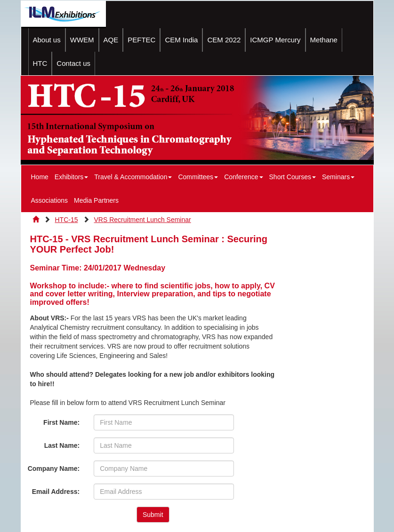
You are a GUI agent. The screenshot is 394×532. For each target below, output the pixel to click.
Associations (50, 200)
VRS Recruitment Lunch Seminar (143, 220)
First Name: (61, 422)
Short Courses (293, 177)
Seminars (338, 177)
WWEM (82, 40)
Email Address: (56, 492)
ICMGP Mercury (275, 40)
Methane (324, 40)
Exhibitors (71, 177)
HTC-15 (67, 220)
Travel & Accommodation (133, 177)
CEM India (181, 40)
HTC (40, 63)
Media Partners (96, 200)
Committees (198, 177)
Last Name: (62, 445)
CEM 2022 (224, 40)
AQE (111, 40)
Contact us (73, 63)
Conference (243, 177)
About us (47, 40)
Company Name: (54, 468)
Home (40, 177)
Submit (153, 515)
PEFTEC (141, 40)
